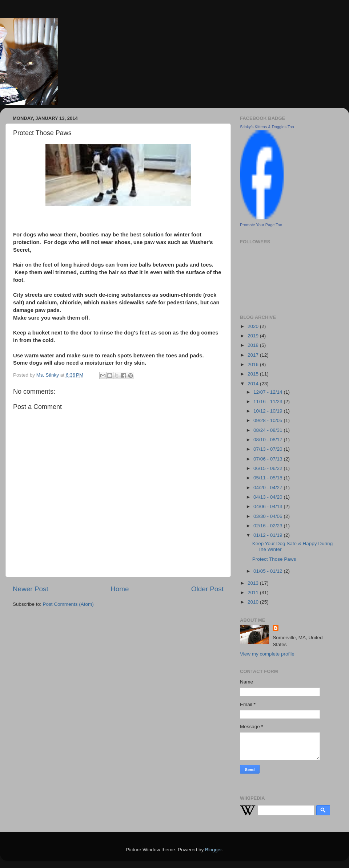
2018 (254, 345)
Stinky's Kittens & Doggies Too (267, 127)
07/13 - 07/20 (268, 449)
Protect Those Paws (274, 559)
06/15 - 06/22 (268, 468)
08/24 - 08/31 (268, 430)
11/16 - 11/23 (268, 401)
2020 (254, 326)
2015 (254, 374)
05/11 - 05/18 (268, 478)
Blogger (213, 850)
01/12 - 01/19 (268, 535)
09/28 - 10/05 (268, 420)
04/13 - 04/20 (268, 497)
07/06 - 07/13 (268, 459)
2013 (254, 583)
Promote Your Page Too (261, 225)
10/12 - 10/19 (268, 411)
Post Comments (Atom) (68, 604)
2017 (254, 355)
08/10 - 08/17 (268, 440)
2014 (254, 384)
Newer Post (31, 589)
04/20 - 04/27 (268, 488)
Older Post (207, 589)
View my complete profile (267, 654)
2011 (254, 593)
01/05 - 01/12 (268, 571)
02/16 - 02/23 (268, 526)
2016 (254, 364)
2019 (254, 336)
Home (120, 589)
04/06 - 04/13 (268, 506)
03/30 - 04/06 (268, 516)
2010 (254, 602)
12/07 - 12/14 (268, 392)
